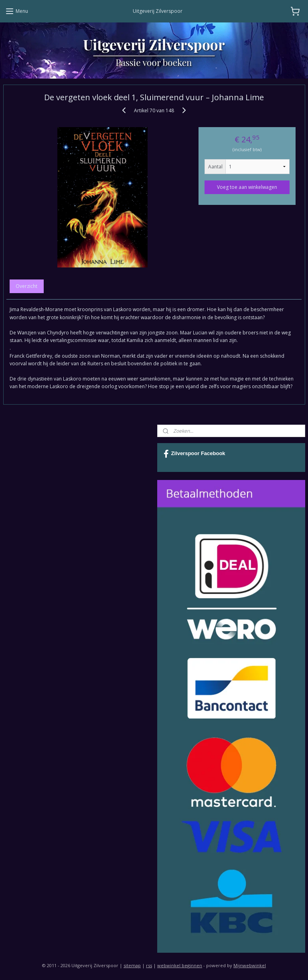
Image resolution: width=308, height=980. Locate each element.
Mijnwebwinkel (250, 965)
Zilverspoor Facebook (195, 454)
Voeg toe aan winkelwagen (247, 187)
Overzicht (26, 286)
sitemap (132, 965)
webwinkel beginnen (180, 965)
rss (149, 965)
